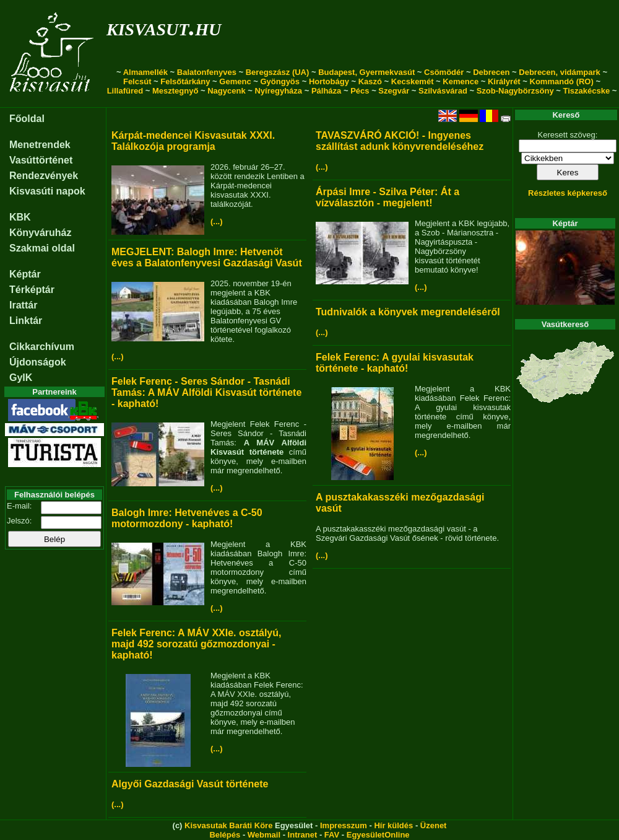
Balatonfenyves (207, 72)
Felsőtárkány (185, 81)
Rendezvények (44, 176)
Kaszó (370, 81)
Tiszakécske (586, 91)
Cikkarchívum (42, 347)
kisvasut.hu (164, 27)
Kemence (461, 81)
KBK (20, 217)
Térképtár (32, 290)
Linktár (26, 321)
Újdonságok (38, 362)
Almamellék (145, 72)
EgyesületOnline (378, 835)
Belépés (225, 835)
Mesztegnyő (175, 91)
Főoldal (27, 119)
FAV (332, 835)
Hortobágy (329, 81)
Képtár (25, 274)
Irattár (23, 305)
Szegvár (394, 91)
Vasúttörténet (41, 160)
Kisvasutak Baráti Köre (228, 825)
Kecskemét (413, 81)
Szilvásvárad (443, 91)
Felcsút (137, 81)
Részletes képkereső (568, 193)
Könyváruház (40, 233)
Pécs (360, 91)
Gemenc (235, 81)
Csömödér (444, 72)
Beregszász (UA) (278, 72)
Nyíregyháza (278, 91)
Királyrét (504, 81)
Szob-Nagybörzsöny (515, 91)
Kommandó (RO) (562, 81)
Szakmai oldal (42, 248)
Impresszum (344, 825)
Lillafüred (125, 91)
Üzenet (434, 825)
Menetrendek (40, 145)
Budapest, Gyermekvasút (366, 72)
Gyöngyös (280, 81)
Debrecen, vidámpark (560, 72)
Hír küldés (393, 825)
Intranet (303, 835)
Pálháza (326, 91)
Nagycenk (226, 91)
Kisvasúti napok (47, 191)
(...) (217, 221)
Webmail (264, 835)
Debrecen (491, 72)
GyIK (21, 378)
